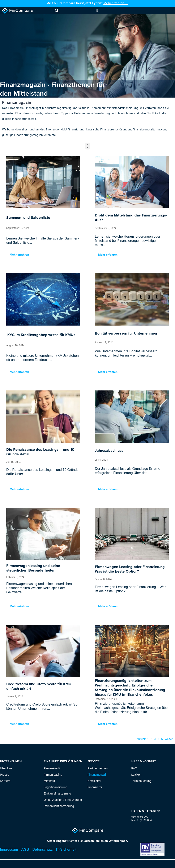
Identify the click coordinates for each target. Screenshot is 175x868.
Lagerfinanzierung (56, 787)
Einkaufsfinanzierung (57, 793)
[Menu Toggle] (97, 10)
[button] (57, 10)
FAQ (134, 768)
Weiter (169, 739)
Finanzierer (95, 787)
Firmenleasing (53, 775)
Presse (5, 775)
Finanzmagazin (97, 775)
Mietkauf (49, 781)
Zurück (141, 739)
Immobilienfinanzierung (59, 806)
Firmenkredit (52, 768)
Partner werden (98, 768)
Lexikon (136, 775)
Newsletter (94, 781)
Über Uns (6, 768)
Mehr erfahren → (116, 3)
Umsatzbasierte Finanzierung (63, 800)
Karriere (5, 781)
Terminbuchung (141, 781)
